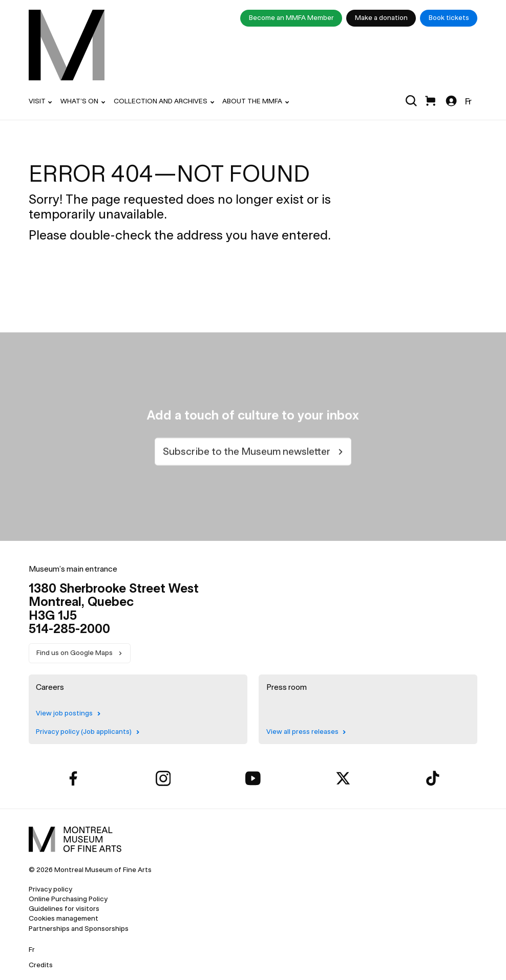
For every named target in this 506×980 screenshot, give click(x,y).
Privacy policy (50, 889)
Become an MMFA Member (291, 18)
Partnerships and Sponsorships (79, 929)
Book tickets (449, 18)
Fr (468, 101)
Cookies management (64, 918)
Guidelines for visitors (64, 909)
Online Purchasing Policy (68, 899)
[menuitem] (67, 45)
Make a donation (381, 18)
